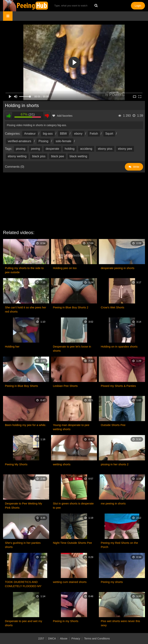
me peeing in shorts (113, 503)
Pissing (43, 141)
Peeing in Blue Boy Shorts (21, 386)
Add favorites (62, 116)
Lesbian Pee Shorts (65, 386)
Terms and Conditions (97, 639)
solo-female (63, 141)
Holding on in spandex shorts (119, 346)
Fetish (94, 134)
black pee (58, 156)
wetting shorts (62, 464)
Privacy (76, 639)
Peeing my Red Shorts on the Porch (119, 545)
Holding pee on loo (65, 268)
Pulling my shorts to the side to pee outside (24, 270)
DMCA (52, 639)
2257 (41, 639)
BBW (63, 134)
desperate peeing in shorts (118, 268)
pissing (21, 149)
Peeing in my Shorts (66, 621)
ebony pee (125, 149)
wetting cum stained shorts (70, 582)
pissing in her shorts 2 (115, 464)
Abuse (64, 639)
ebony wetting (17, 156)
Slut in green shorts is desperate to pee (73, 506)
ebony (78, 134)
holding (70, 149)
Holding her (12, 346)
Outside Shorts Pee (113, 425)
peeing (35, 149)
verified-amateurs (20, 141)
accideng (86, 149)
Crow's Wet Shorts (112, 307)
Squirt (109, 134)
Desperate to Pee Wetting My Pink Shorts (24, 506)
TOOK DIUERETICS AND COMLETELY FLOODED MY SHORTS (23, 584)
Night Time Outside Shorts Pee (72, 543)
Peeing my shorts (112, 582)
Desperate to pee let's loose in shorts (72, 349)
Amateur (30, 134)
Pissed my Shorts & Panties (118, 386)
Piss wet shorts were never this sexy (120, 623)
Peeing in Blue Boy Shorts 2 (71, 307)
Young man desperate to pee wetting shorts (71, 427)
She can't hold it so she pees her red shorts (26, 309)
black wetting (78, 156)
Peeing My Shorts (16, 464)
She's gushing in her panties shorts (23, 545)
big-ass (48, 134)
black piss (39, 156)
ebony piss (105, 149)
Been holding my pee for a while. (26, 425)
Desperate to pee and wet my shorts (24, 623)
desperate (52, 149)
